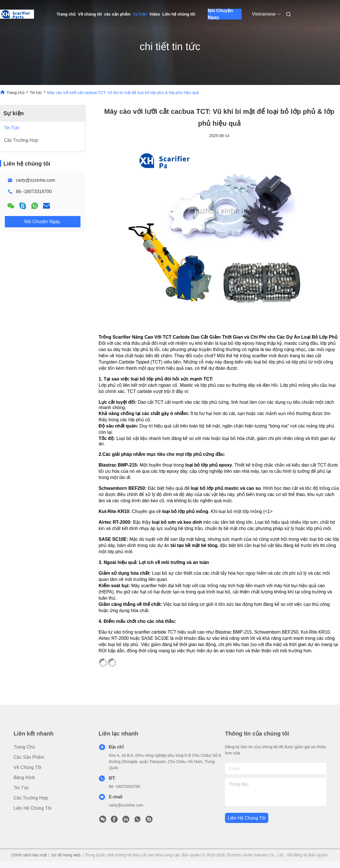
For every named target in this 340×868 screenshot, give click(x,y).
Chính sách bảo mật (29, 855)
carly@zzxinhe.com (36, 180)
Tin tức (36, 93)
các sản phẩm (117, 14)
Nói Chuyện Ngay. (220, 14)
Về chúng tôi (90, 14)
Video (155, 14)
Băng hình (24, 778)
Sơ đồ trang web (66, 855)
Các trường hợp (31, 798)
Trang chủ (66, 14)
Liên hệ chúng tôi (179, 14)
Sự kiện (140, 14)
